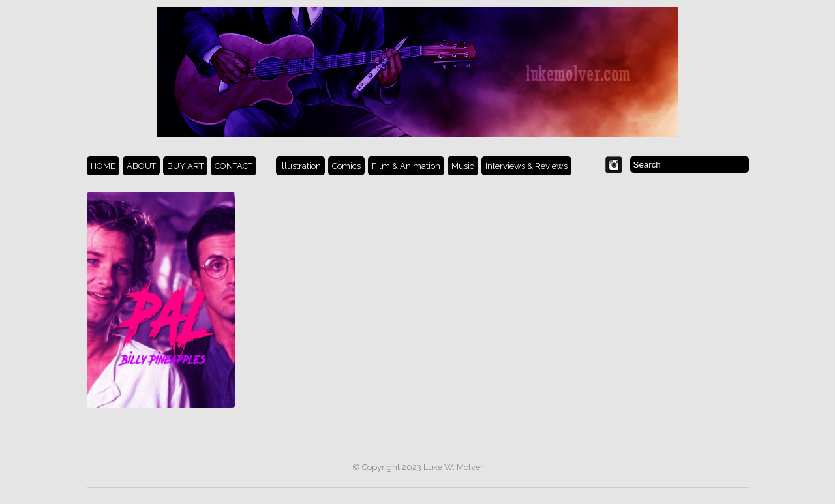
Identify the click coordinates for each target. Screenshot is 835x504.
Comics (346, 166)
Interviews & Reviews (526, 166)
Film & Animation (406, 166)
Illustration (300, 166)
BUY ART (185, 166)
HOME (103, 166)
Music (463, 166)
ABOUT (141, 166)
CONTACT (234, 166)
